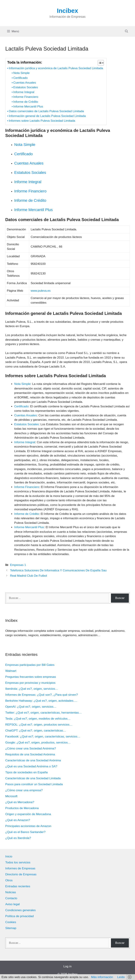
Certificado (20, 78)
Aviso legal (12, 904)
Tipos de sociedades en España (26, 772)
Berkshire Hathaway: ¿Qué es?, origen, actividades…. (41, 701)
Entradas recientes (18, 886)
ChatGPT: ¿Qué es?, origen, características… (36, 731)
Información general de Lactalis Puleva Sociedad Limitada (47, 116)
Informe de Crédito (26, 102)
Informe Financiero (26, 97)
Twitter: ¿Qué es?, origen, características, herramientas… (44, 713)
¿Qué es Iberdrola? (18, 838)
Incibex (68, 11)
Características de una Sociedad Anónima (33, 760)
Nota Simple (22, 73)
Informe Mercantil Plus (28, 106)
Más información (102, 977)
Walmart (11, 671)
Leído (121, 977)
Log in (67, 966)
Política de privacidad (20, 916)
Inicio (9, 856)
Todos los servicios (18, 862)
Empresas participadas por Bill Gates (30, 665)
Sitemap (11, 928)
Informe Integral (24, 92)
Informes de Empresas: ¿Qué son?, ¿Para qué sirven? (42, 695)
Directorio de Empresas (21, 874)
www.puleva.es (41, 291)
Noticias (11, 892)
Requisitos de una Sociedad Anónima (30, 754)
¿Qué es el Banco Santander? (25, 832)
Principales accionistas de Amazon (28, 826)
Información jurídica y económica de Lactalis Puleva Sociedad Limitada (56, 68)
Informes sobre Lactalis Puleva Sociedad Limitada (42, 121)
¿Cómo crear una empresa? (24, 790)
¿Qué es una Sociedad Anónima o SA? (31, 766)
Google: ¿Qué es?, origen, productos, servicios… (38, 743)
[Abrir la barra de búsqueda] (126, 31)
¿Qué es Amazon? (18, 820)
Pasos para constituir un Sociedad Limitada (34, 784)
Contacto (11, 898)
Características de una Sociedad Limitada (33, 778)
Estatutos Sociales (26, 87)
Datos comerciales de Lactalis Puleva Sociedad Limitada (46, 111)
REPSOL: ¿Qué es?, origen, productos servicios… (39, 725)
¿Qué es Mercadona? (20, 802)
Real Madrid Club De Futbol (28, 576)
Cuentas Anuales (25, 83)
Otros (9, 880)
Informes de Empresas (20, 868)
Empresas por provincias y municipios (30, 683)
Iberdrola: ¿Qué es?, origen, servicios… (32, 689)
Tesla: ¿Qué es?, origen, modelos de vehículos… (38, 719)
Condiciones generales (20, 910)
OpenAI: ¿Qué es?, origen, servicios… (31, 707)
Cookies (11, 922)
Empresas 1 (18, 565)
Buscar (120, 598)
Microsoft (11, 796)
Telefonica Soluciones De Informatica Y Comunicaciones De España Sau (58, 570)
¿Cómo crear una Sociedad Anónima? (31, 748)
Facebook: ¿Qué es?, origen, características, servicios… (43, 737)
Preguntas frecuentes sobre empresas (31, 677)
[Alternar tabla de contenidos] (99, 63)
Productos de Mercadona (22, 808)
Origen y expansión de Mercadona (28, 814)
